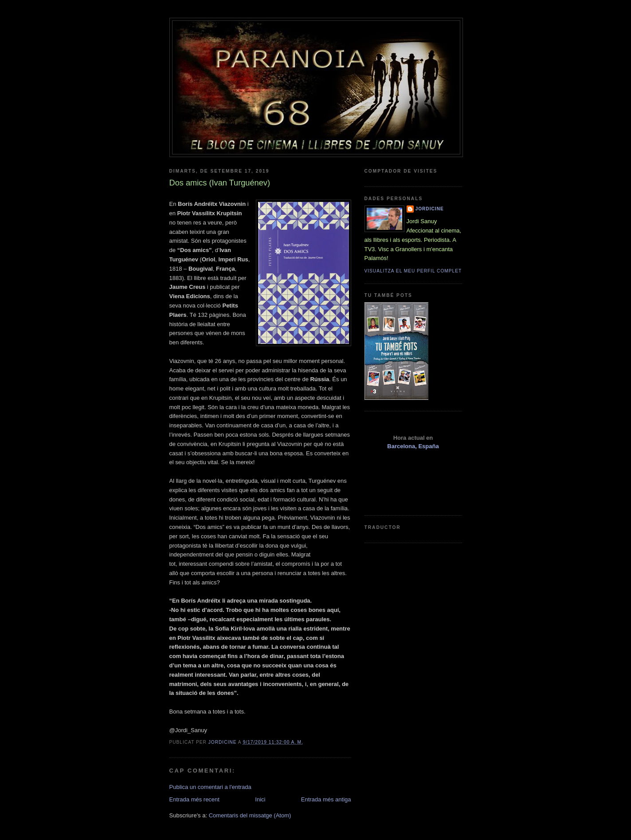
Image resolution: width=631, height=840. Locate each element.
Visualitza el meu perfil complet (413, 271)
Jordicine (430, 209)
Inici (260, 799)
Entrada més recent (194, 799)
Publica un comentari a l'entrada (210, 787)
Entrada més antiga (326, 799)
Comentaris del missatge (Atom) (250, 815)
